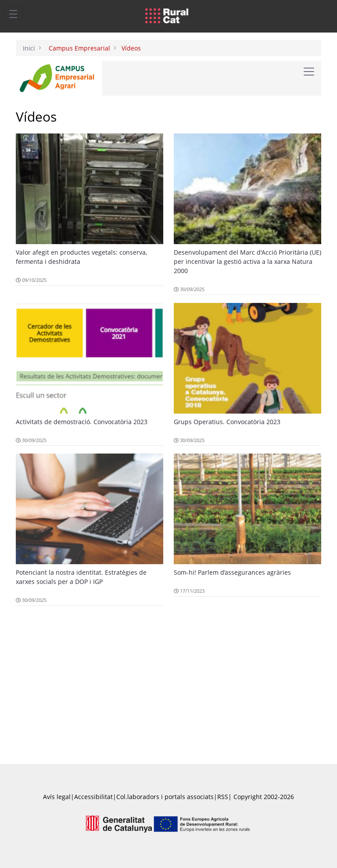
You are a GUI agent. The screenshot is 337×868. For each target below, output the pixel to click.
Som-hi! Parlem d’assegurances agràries (232, 572)
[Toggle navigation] (13, 14)
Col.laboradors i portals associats (165, 797)
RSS (223, 797)
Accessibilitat (93, 797)
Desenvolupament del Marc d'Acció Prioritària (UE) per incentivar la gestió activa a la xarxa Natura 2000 (247, 261)
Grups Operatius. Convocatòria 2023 (227, 422)
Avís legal (57, 797)
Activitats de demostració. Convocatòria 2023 (82, 422)
